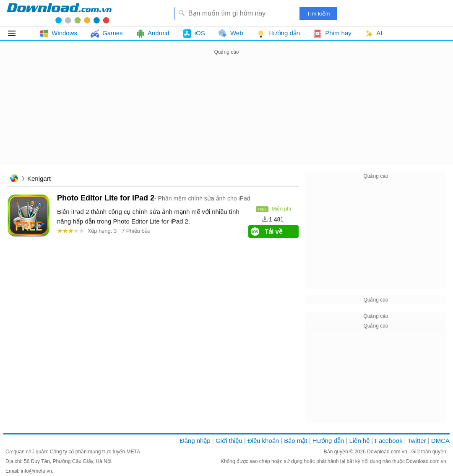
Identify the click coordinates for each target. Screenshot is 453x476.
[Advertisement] (226, 116)
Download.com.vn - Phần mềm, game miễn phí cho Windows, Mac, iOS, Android (59, 13)
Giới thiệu (229, 441)
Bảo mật (295, 441)
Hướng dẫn (328, 441)
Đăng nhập (195, 441)
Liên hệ (359, 441)
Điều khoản (263, 441)
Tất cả (17, 33)
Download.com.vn (388, 452)
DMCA (440, 441)
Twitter (417, 441)
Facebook (389, 441)
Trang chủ (14, 179)
